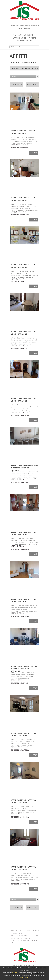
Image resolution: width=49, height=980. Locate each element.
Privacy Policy (28, 965)
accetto (15, 973)
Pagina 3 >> (32, 85)
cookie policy (24, 978)
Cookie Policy (15, 965)
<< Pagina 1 (17, 85)
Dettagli (34, 153)
